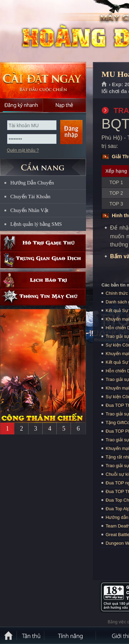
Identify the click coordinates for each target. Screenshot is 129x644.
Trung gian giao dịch (43, 260)
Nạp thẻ (64, 105)
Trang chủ (104, 84)
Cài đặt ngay (43, 80)
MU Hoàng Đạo (50, 31)
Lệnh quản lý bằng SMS (36, 224)
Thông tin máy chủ (43, 297)
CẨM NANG (43, 164)
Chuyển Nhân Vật (29, 210)
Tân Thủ (31, 635)
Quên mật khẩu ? (23, 150)
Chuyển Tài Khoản (30, 197)
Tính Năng (71, 635)
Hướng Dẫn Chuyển (32, 183)
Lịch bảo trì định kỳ (43, 280)
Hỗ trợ (43, 243)
